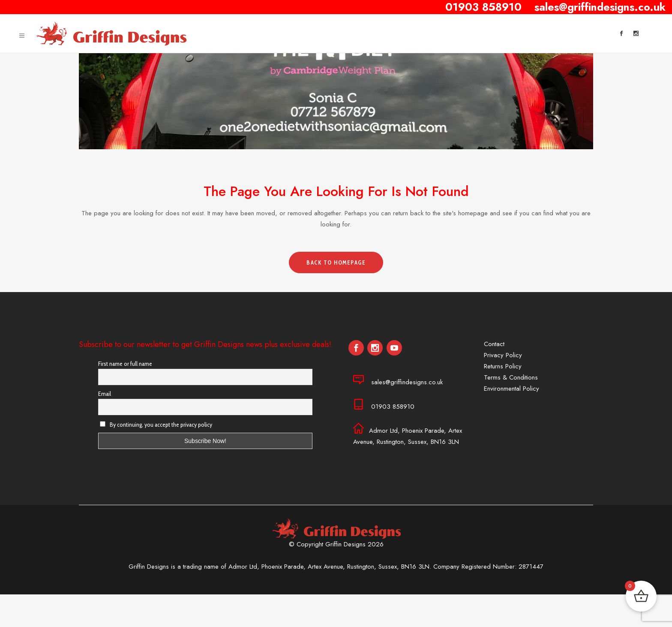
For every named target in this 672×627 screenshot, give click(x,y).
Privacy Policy (503, 355)
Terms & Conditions (511, 377)
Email (105, 394)
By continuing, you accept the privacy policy (156, 425)
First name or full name (125, 364)
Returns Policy (503, 366)
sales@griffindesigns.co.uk (407, 382)
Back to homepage (336, 262)
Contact (494, 344)
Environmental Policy (511, 389)
